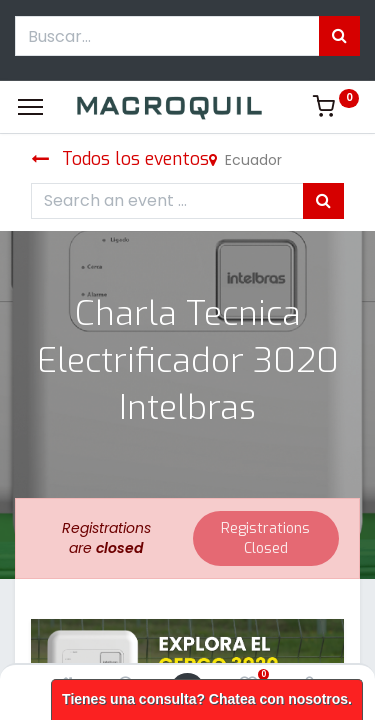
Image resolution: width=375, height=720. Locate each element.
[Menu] (30, 107)
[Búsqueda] (339, 36)
